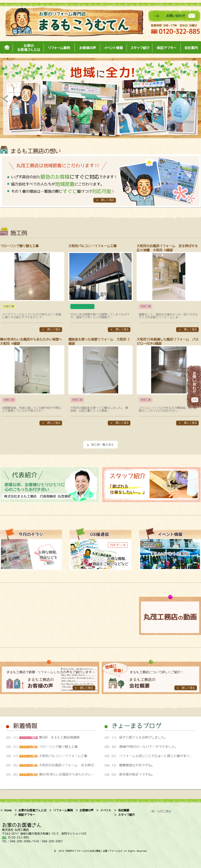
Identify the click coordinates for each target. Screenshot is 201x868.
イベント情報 (113, 48)
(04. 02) (130, 775)
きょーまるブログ (136, 726)
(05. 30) (141, 747)
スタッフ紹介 (139, 48)
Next (195, 99)
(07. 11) (43, 738)
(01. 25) (71, 765)
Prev (6, 99)
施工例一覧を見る (103, 445)
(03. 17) (48, 756)
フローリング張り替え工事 (19, 246)
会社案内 (191, 48)
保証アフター (166, 48)
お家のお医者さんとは (28, 48)
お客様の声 (87, 48)
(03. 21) (42, 747)
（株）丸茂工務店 (160, 811)
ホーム (6, 48)
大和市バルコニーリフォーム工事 (94, 246)
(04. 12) (130, 765)
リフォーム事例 (59, 48)
